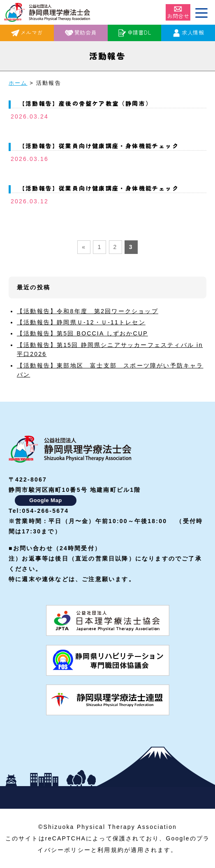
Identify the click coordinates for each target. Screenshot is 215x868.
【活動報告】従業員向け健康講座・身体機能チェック (99, 146)
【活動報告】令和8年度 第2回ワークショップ (88, 311)
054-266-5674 (46, 511)
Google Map (45, 500)
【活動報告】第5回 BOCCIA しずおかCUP (82, 333)
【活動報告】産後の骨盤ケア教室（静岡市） (86, 103)
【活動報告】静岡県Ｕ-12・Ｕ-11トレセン (81, 322)
